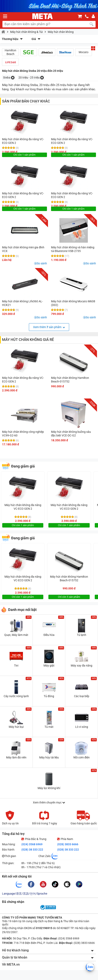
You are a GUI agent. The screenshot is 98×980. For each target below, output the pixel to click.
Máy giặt (49, 666)
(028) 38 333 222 (32, 850)
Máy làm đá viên (16, 757)
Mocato (84, 52)
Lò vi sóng (82, 727)
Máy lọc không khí (49, 788)
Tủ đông (49, 696)
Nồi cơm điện (82, 757)
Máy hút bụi (16, 727)
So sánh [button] (42, 263)
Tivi (16, 666)
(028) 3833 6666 (68, 844)
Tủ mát (49, 727)
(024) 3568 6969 (32, 844)
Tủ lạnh (82, 635)
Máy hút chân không (61, 32)
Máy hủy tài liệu (49, 757)
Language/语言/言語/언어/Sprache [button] (25, 894)
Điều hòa (49, 635)
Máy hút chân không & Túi (26, 32)
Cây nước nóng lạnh (16, 696)
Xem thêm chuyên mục (49, 802)
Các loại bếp (82, 696)
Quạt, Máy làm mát (16, 635)
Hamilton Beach (10, 52)
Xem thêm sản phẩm (49, 327)
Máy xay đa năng (82, 666)
